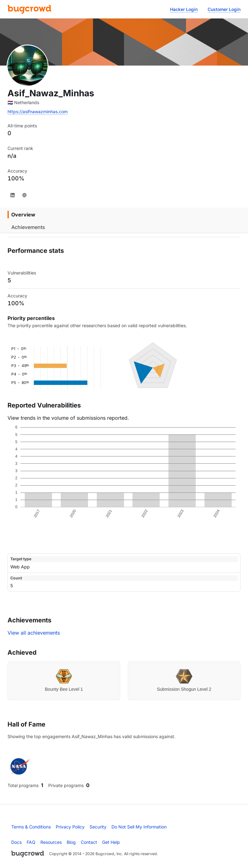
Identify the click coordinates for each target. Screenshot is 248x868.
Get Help (111, 842)
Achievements (28, 227)
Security (98, 827)
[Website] (24, 195)
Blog (71, 842)
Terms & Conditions (31, 827)
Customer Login (224, 9)
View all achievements (34, 633)
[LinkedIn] (13, 195)
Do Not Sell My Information (139, 827)
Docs (16, 842)
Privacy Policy (70, 827)
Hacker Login (184, 9)
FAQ (31, 842)
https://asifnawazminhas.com (38, 112)
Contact (89, 842)
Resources (51, 842)
